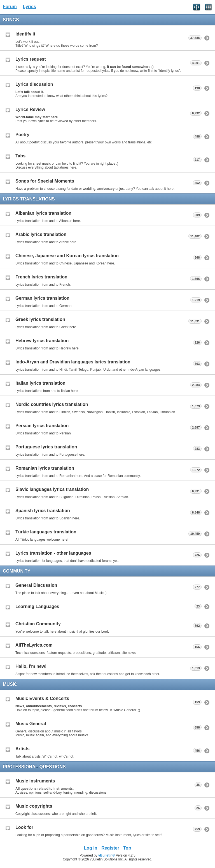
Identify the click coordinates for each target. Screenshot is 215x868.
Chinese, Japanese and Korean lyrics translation (67, 256)
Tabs (20, 156)
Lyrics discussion (34, 84)
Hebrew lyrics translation (42, 341)
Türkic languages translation (46, 532)
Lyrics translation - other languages (53, 553)
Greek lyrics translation (40, 319)
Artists (23, 749)
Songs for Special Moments (45, 181)
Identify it (25, 34)
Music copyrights (34, 806)
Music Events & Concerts (42, 698)
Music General (31, 724)
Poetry (22, 135)
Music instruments (35, 781)
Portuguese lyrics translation (46, 447)
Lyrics (30, 7)
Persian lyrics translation (42, 426)
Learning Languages (37, 606)
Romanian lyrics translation (45, 468)
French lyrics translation (41, 277)
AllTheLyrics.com (34, 645)
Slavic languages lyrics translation (52, 489)
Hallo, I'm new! (31, 666)
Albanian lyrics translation (43, 213)
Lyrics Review (30, 109)
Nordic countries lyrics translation (52, 404)
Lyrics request (31, 59)
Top (127, 848)
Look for (24, 827)
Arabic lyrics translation (41, 234)
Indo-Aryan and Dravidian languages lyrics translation (73, 362)
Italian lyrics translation (40, 383)
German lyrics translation (42, 298)
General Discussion (36, 585)
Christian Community (38, 624)
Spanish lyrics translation (43, 511)
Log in (91, 848)
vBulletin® (107, 855)
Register (110, 848)
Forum (10, 7)
